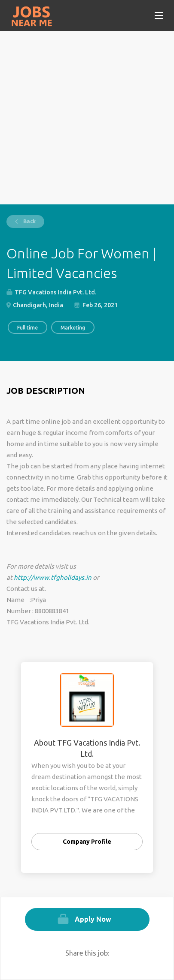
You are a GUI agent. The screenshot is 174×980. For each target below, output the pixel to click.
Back (29, 221)
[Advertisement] (87, 118)
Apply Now (93, 919)
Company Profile (87, 842)
